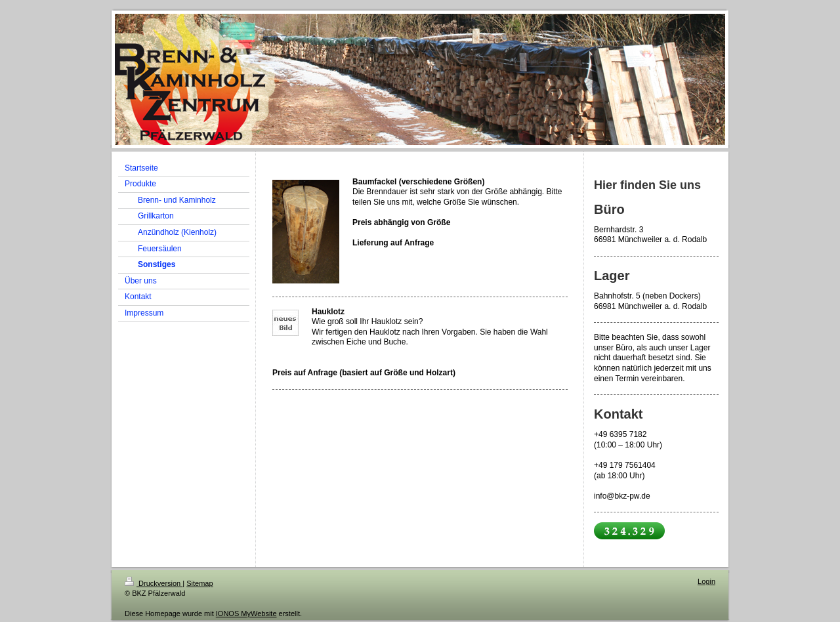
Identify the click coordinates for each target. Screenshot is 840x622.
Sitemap (199, 583)
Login (706, 581)
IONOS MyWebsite (246, 613)
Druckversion (154, 583)
